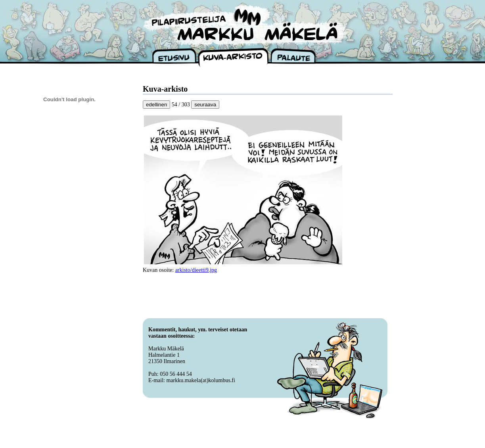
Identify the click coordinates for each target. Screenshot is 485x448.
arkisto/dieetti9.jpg (196, 270)
